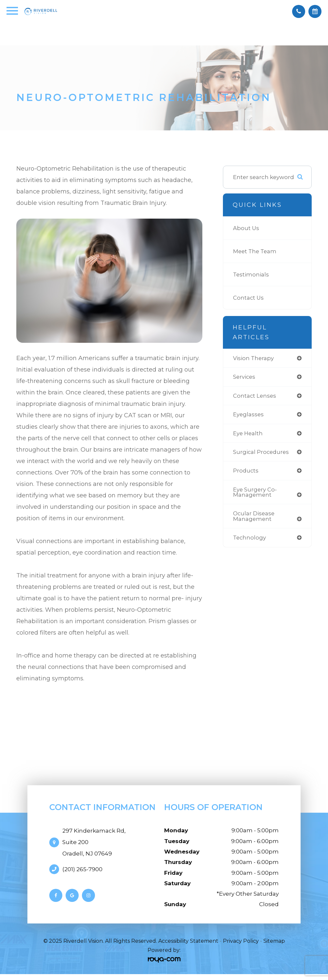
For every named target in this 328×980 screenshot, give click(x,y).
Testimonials (251, 274)
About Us (246, 228)
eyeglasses (249, 415)
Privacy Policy (241, 941)
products (246, 472)
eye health (248, 434)
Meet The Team (256, 251)
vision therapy (254, 358)
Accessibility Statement (188, 941)
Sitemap (274, 941)
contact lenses (255, 396)
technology (250, 540)
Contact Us (249, 298)
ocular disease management (254, 519)
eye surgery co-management (255, 494)
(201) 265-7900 (82, 869)
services (245, 377)
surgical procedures (262, 453)
